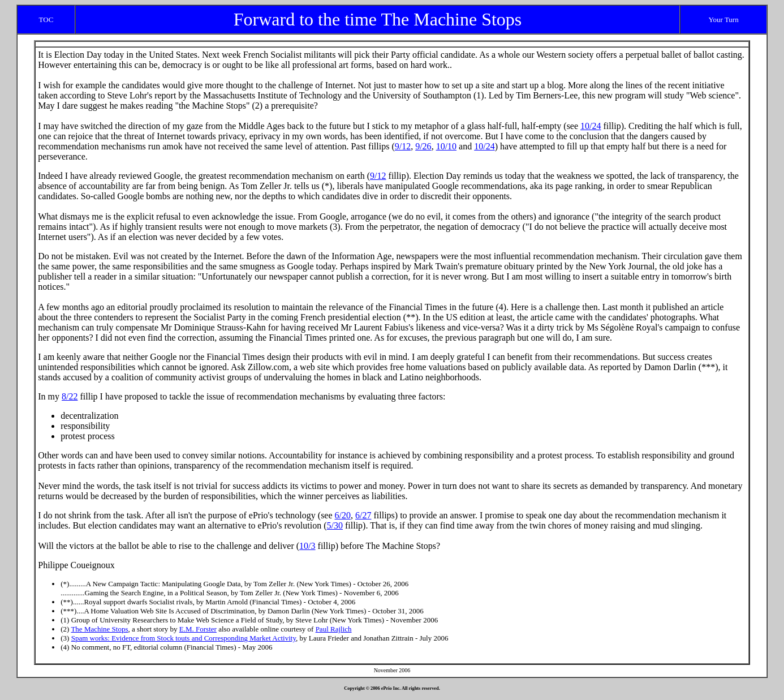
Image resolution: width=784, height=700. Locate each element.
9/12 (403, 146)
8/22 (70, 396)
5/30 (335, 525)
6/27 (363, 515)
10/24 (591, 126)
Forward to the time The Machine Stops (378, 19)
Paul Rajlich (334, 629)
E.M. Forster (198, 629)
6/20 (343, 515)
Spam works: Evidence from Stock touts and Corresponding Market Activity (184, 638)
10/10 (446, 146)
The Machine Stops (99, 629)
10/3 (307, 546)
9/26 (423, 146)
